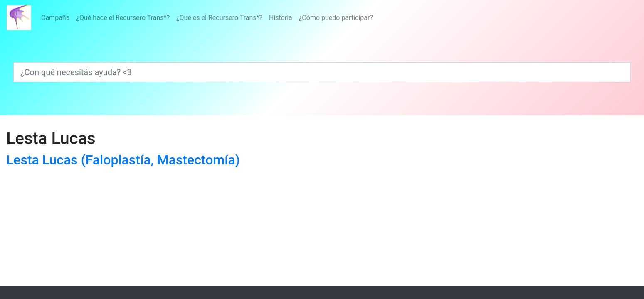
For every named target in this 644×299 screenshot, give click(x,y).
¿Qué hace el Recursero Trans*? (123, 18)
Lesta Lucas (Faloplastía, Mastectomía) (123, 160)
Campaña (55, 18)
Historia (281, 18)
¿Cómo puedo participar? (336, 18)
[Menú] (207, 18)
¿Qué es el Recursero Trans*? (219, 18)
